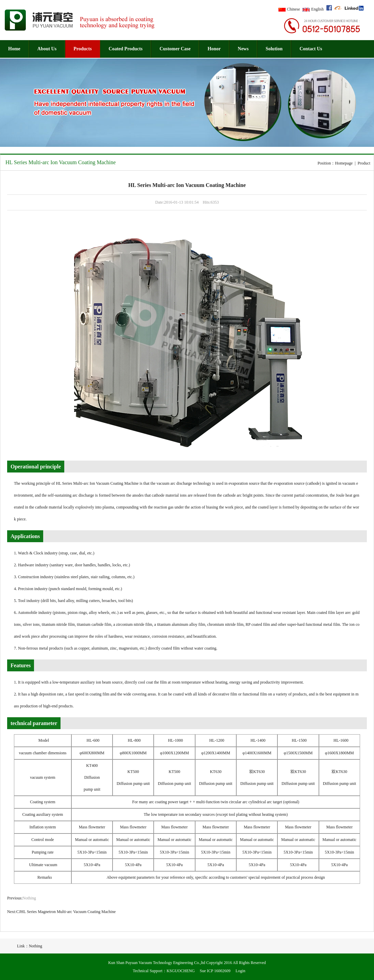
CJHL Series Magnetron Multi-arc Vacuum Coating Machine (66, 912)
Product (364, 163)
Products (82, 49)
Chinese (294, 9)
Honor (214, 49)
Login (241, 971)
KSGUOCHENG (181, 971)
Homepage (344, 163)
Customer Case (175, 49)
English (317, 9)
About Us (47, 49)
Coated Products (126, 49)
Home (14, 49)
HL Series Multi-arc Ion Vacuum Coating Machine (61, 162)
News (243, 49)
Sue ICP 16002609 (215, 971)
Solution (274, 49)
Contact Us (311, 49)
